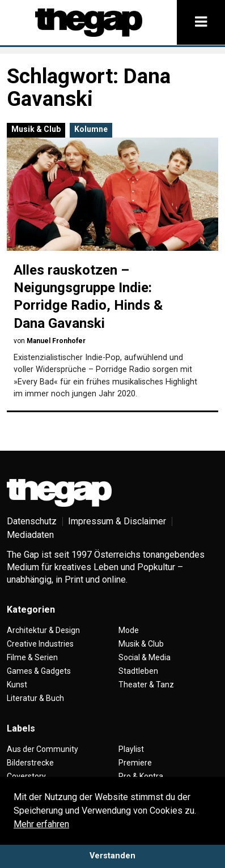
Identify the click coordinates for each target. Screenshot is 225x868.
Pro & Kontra (141, 776)
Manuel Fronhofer (56, 341)
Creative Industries (40, 644)
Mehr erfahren (41, 824)
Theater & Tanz (146, 685)
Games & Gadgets (39, 671)
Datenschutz (32, 521)
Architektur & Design (43, 630)
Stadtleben (138, 671)
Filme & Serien (32, 657)
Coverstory (26, 776)
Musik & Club (36, 129)
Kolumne (91, 129)
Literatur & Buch (35, 698)
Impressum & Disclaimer (117, 521)
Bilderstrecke (30, 763)
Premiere (135, 763)
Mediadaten (30, 535)
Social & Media (145, 657)
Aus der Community (43, 749)
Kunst (17, 685)
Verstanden (112, 856)
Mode (129, 630)
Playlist (131, 749)
